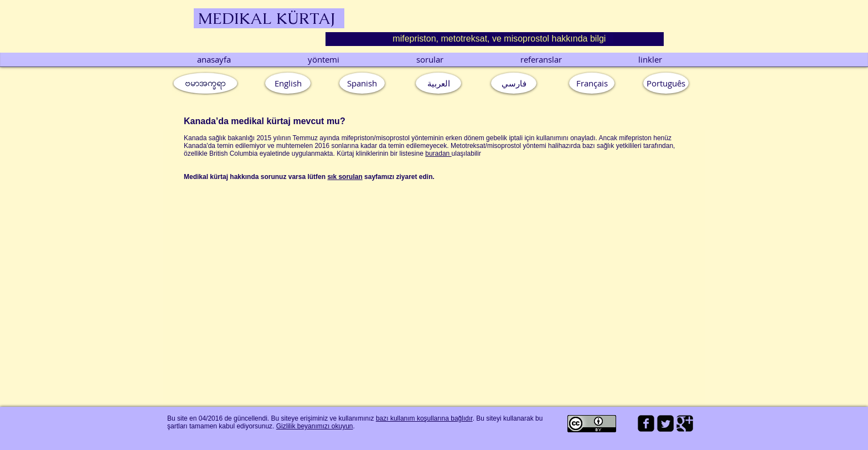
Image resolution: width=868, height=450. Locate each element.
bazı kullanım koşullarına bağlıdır (424, 418)
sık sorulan (345, 177)
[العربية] (438, 83)
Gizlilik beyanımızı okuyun (315, 426)
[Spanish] (362, 83)
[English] (288, 83)
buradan (438, 154)
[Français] (592, 83)
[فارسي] (514, 83)
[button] (666, 83)
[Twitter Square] (665, 423)
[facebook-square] (646, 423)
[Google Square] (685, 423)
